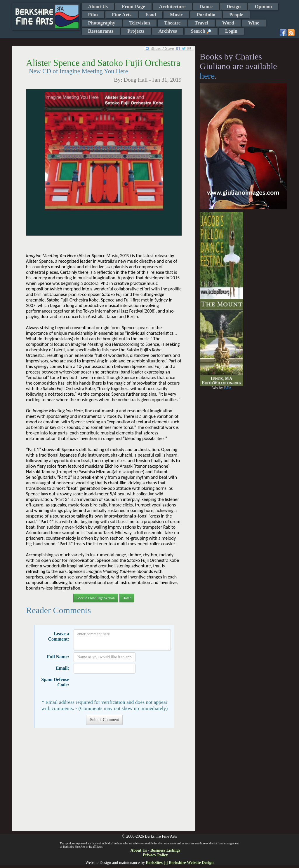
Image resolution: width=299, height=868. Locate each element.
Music (176, 15)
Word (228, 23)
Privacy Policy (155, 855)
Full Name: (58, 657)
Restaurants (101, 31)
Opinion (263, 7)
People (236, 15)
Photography (102, 23)
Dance (206, 7)
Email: (62, 668)
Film (93, 15)
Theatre (172, 23)
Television (140, 23)
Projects (136, 31)
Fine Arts (122, 15)
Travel (201, 23)
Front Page (133, 7)
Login (231, 31)
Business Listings (165, 850)
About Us (98, 7)
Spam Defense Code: (55, 682)
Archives (168, 31)
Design (234, 7)
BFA (228, 388)
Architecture (172, 7)
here (207, 76)
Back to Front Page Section (96, 598)
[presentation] (118, 686)
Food (151, 15)
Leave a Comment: (58, 636)
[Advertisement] (104, 782)
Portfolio (206, 15)
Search (201, 31)
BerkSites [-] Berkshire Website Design (180, 863)
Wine (254, 23)
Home (127, 598)
